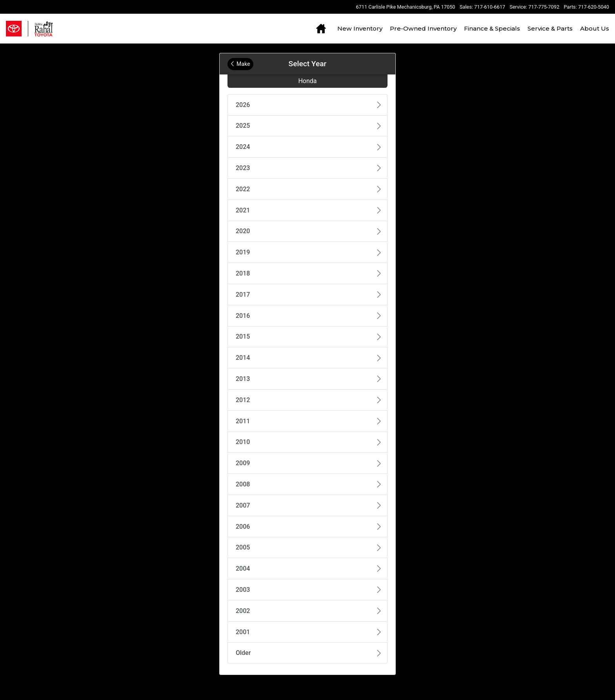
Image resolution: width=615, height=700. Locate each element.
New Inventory (360, 28)
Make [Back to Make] (240, 64)
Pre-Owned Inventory (423, 28)
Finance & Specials (492, 28)
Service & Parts (550, 28)
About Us (595, 28)
